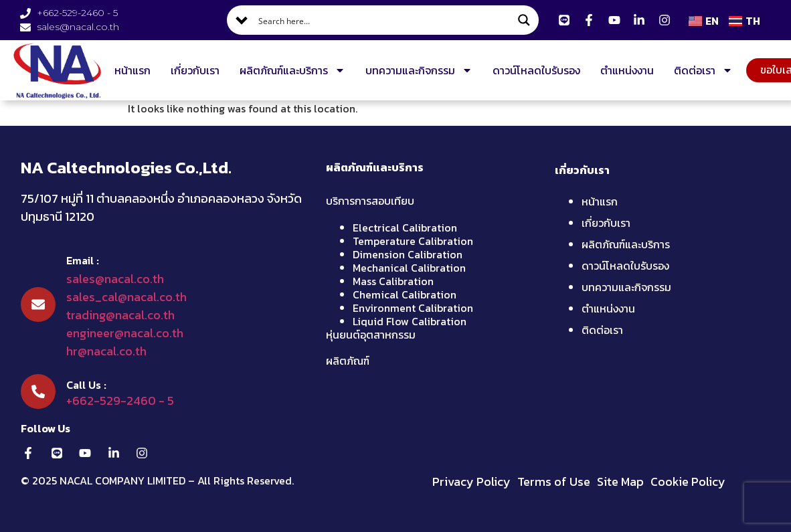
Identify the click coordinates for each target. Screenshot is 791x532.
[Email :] (38, 304)
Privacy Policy (471, 481)
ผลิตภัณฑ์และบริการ (292, 70)
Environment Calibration (413, 308)
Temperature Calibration (413, 241)
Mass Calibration (393, 281)
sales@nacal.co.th (115, 279)
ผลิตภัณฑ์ (348, 361)
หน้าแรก (133, 70)
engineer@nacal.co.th (125, 333)
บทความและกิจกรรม (419, 70)
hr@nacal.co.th (106, 351)
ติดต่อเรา (703, 70)
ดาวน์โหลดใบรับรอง (536, 70)
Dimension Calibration (408, 254)
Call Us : (86, 385)
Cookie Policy (688, 481)
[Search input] (384, 20)
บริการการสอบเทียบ (370, 201)
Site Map (620, 481)
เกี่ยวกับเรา (195, 70)
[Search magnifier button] (524, 20)
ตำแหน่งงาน (627, 70)
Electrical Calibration (405, 228)
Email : (83, 260)
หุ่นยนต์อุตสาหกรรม (371, 335)
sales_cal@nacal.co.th (126, 297)
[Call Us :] (38, 391)
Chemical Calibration (405, 294)
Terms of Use (554, 481)
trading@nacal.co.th (120, 315)
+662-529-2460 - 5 (120, 401)
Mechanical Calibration (409, 268)
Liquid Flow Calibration (410, 321)
